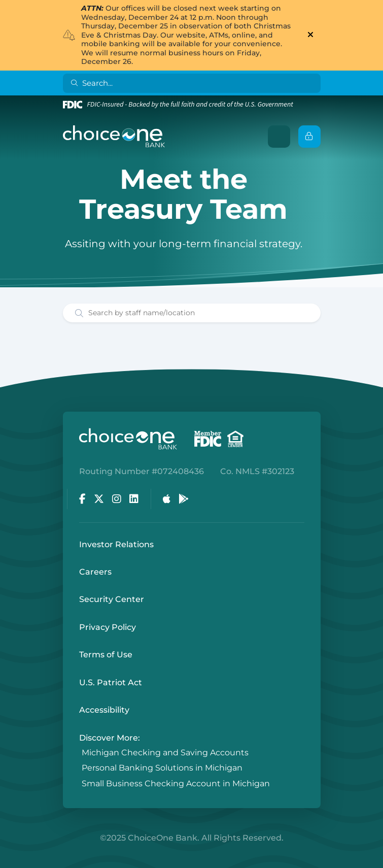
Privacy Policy (108, 627)
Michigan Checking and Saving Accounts (165, 753)
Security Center (112, 599)
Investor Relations (116, 544)
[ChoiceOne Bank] (114, 137)
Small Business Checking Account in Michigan (176, 783)
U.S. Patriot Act (111, 682)
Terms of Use (106, 655)
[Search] (194, 83)
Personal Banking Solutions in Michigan (162, 768)
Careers (95, 572)
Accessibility (104, 710)
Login (8, 860)
